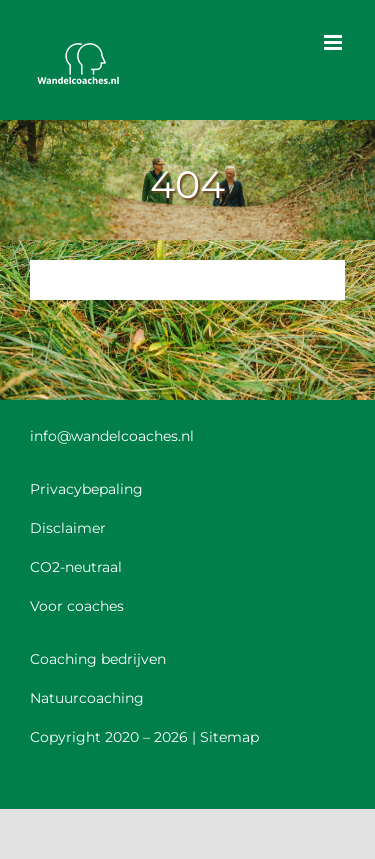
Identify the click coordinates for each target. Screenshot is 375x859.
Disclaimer (68, 528)
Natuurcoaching (87, 698)
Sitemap (229, 737)
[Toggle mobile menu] (334, 42)
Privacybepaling (86, 489)
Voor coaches (77, 606)
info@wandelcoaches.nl (112, 436)
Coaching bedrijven (98, 659)
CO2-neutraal (76, 567)
